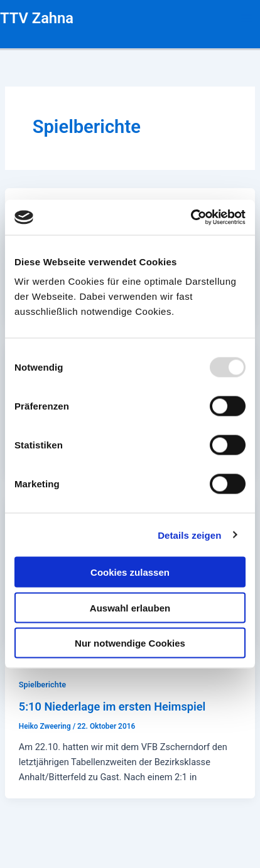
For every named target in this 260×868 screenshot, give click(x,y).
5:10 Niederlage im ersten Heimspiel (112, 707)
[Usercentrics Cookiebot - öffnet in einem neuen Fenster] (191, 218)
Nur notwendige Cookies (130, 643)
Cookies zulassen (130, 572)
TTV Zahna (37, 18)
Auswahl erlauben (130, 607)
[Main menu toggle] (247, 18)
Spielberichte (42, 685)
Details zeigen (189, 535)
